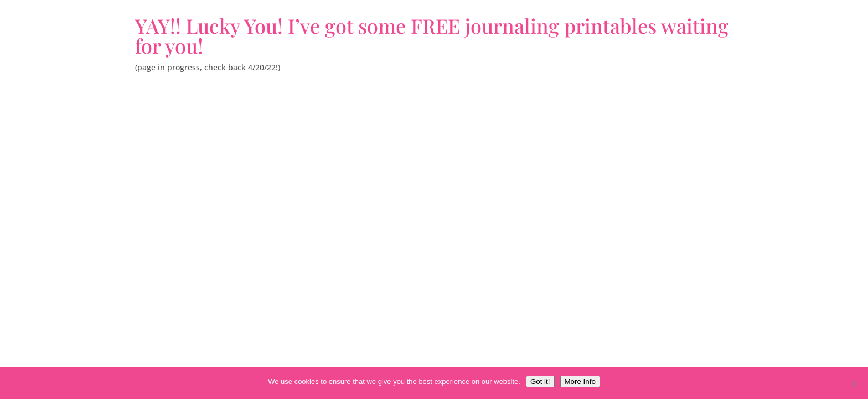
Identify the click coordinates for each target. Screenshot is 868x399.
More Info (580, 382)
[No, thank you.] (854, 383)
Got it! (540, 382)
